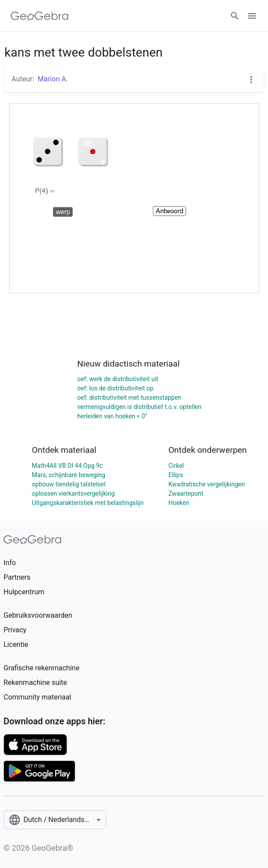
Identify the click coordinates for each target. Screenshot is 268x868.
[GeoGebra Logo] (40, 16)
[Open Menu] (252, 16)
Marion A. (53, 79)
